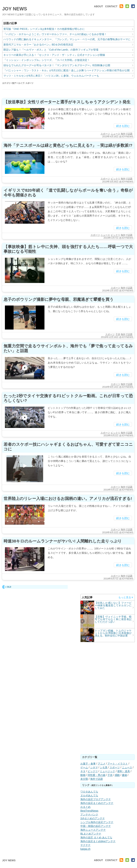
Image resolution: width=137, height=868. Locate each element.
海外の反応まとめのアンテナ (97, 803)
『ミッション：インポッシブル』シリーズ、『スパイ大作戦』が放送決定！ (47, 60)
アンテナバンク (89, 815)
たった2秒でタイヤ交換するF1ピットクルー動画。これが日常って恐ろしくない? (68, 398)
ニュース (115, 134)
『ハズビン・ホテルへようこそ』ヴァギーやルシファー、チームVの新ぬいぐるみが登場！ (55, 34)
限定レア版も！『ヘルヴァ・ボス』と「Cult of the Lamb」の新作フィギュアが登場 (51, 50)
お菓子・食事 (88, 764)
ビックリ (115, 179)
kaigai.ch (85, 849)
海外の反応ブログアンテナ (96, 799)
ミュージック (107, 771)
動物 (83, 775)
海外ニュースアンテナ (93, 830)
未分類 (84, 779)
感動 (117, 775)
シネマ (94, 767)
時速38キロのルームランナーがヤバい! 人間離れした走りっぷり (63, 541)
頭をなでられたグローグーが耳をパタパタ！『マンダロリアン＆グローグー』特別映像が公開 (57, 65)
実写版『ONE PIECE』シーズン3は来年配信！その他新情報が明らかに (44, 29)
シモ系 (104, 767)
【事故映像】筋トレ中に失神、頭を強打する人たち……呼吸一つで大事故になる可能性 (68, 249)
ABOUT (99, 6)
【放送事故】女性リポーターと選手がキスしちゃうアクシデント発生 (67, 102)
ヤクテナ (85, 845)
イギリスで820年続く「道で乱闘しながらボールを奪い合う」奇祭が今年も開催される (68, 193)
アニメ (102, 764)
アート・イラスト (118, 764)
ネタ (83, 771)
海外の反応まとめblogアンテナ (98, 841)
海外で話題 (127, 134)
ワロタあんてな (89, 792)
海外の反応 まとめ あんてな (96, 837)
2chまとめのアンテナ (93, 818)
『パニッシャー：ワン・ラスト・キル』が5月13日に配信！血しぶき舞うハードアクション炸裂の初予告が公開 (67, 70)
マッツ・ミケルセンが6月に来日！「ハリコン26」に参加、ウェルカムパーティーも (51, 76)
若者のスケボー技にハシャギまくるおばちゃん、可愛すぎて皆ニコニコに (68, 447)
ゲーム (84, 767)
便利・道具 (124, 771)
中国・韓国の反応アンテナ (96, 826)
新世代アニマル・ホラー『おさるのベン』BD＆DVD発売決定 (38, 45)
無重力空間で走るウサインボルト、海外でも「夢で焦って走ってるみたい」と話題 (68, 348)
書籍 (124, 775)
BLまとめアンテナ (91, 834)
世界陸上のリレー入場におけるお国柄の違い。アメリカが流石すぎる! (68, 499)
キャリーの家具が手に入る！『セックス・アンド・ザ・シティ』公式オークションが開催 (54, 55)
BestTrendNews (89, 811)
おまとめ (85, 807)
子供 (118, 334)
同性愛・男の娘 (97, 775)
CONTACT (111, 6)
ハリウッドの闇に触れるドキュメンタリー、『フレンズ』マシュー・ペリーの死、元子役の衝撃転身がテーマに (67, 39)
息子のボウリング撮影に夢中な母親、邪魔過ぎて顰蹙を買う (59, 299)
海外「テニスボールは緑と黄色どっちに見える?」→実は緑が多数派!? (68, 145)
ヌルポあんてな (89, 795)
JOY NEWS (15, 9)
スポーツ (105, 134)
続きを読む (123, 126)
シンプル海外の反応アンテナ (97, 822)
